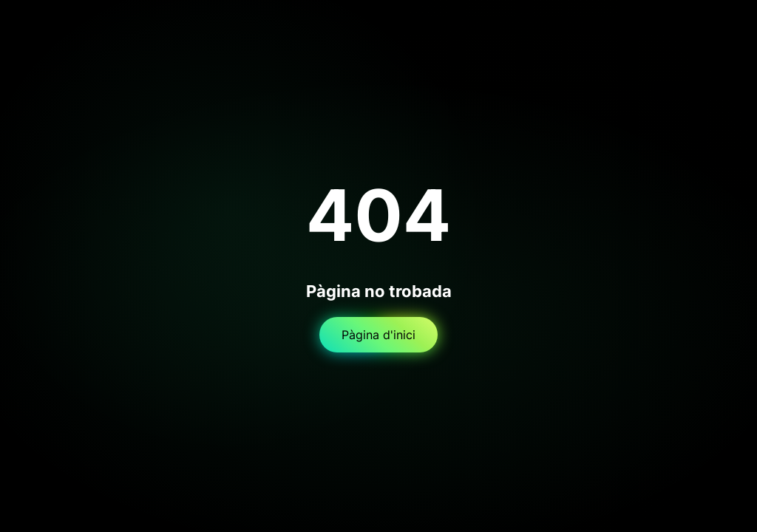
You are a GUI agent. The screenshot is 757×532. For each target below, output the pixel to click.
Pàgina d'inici (378, 335)
